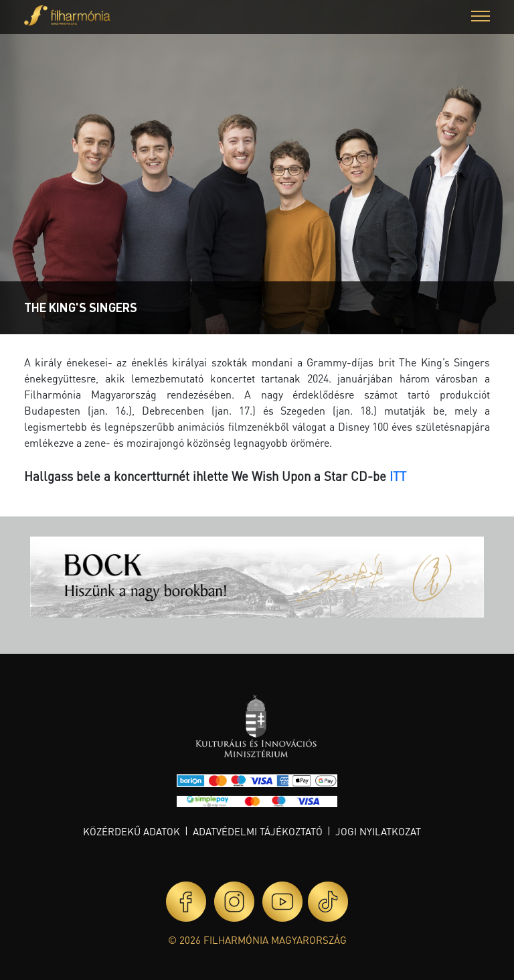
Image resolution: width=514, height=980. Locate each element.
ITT (398, 476)
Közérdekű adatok (132, 831)
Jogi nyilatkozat (378, 831)
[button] (481, 18)
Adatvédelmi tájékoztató (258, 831)
